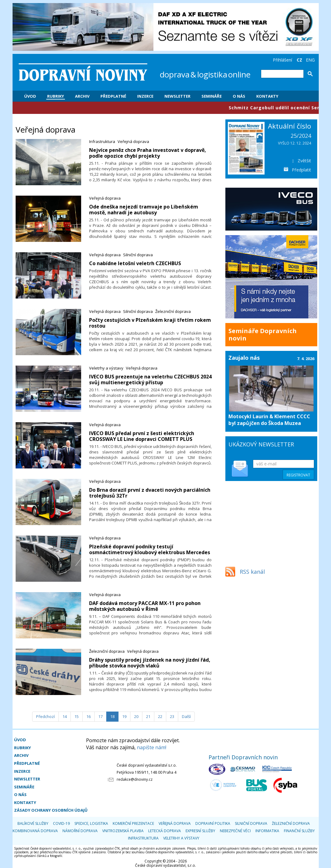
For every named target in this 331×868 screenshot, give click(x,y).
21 (148, 716)
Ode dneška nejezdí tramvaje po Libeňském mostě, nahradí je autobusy (144, 210)
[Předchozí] (45, 717)
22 (160, 716)
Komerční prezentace (133, 823)
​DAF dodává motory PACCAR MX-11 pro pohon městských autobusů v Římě (145, 606)
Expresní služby (200, 831)
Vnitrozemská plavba (123, 831)
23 (172, 716)
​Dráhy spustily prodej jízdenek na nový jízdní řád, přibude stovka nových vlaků (150, 663)
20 (136, 716)
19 (124, 716)
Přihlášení (282, 60)
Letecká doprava (165, 831)
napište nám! (152, 747)
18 (112, 716)
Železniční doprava (173, 311)
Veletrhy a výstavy (106, 368)
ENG (310, 60)
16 (88, 716)
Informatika (267, 831)
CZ (299, 60)
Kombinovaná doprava (35, 831)
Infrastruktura (102, 141)
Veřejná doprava (133, 141)
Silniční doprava (138, 255)
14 (65, 716)
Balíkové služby (33, 823)
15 (77, 716)
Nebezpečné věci (235, 831)
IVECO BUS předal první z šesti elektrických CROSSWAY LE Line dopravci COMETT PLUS (142, 436)
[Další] (186, 717)
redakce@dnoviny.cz (135, 779)
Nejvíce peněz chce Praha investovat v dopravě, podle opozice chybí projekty (148, 153)
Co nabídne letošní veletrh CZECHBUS (135, 263)
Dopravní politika (213, 823)
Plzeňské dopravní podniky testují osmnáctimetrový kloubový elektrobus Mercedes (150, 549)
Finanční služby (299, 831)
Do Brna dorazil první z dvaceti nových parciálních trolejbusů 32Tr (150, 493)
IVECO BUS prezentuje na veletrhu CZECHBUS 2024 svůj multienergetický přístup (150, 380)
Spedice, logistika (91, 823)
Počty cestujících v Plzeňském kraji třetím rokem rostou (150, 323)
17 (100, 716)
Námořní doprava (80, 831)
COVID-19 (61, 823)
